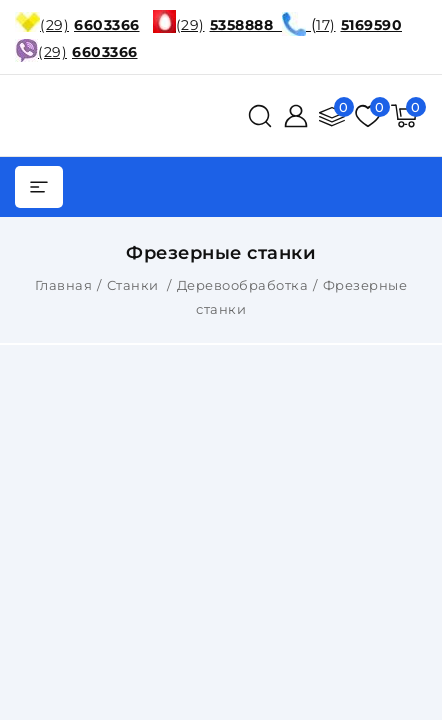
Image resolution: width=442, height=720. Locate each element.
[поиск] (260, 116)
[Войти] (296, 116)
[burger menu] (39, 187)
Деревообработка (243, 285)
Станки (135, 285)
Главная (64, 285)
